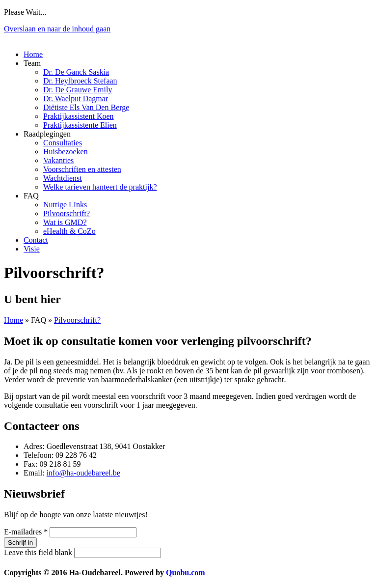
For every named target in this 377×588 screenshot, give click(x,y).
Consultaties (63, 143)
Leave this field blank (39, 552)
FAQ (31, 196)
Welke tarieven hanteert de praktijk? (100, 187)
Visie (32, 249)
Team (32, 63)
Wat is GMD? (65, 222)
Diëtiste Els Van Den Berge (86, 107)
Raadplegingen (47, 134)
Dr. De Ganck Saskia (76, 72)
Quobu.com (186, 573)
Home (33, 54)
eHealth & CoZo (69, 231)
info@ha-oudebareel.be (83, 473)
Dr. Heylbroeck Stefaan (80, 81)
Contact (36, 240)
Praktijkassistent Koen (79, 116)
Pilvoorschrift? (67, 213)
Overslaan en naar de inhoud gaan (57, 29)
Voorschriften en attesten (82, 169)
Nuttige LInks (65, 205)
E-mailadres (26, 532)
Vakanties (58, 160)
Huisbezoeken (66, 152)
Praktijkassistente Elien (80, 125)
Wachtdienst (63, 178)
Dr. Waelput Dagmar (76, 98)
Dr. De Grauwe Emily (78, 90)
